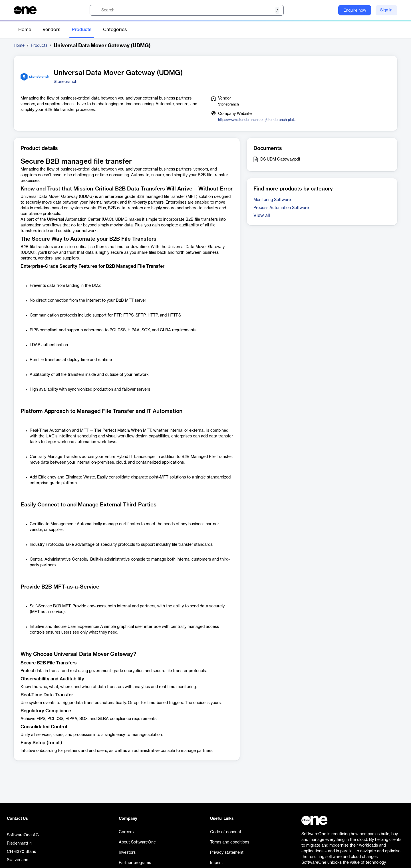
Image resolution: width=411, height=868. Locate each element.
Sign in (386, 10)
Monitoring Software (272, 200)
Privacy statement (227, 853)
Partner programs (135, 863)
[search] (187, 10)
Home (25, 30)
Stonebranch (66, 82)
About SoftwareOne (137, 842)
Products (82, 30)
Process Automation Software (281, 208)
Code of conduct (226, 832)
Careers (126, 832)
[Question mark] (330, 10)
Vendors (51, 30)
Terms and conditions (230, 842)
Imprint (216, 863)
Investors (127, 853)
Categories (115, 30)
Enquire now (355, 11)
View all (262, 216)
